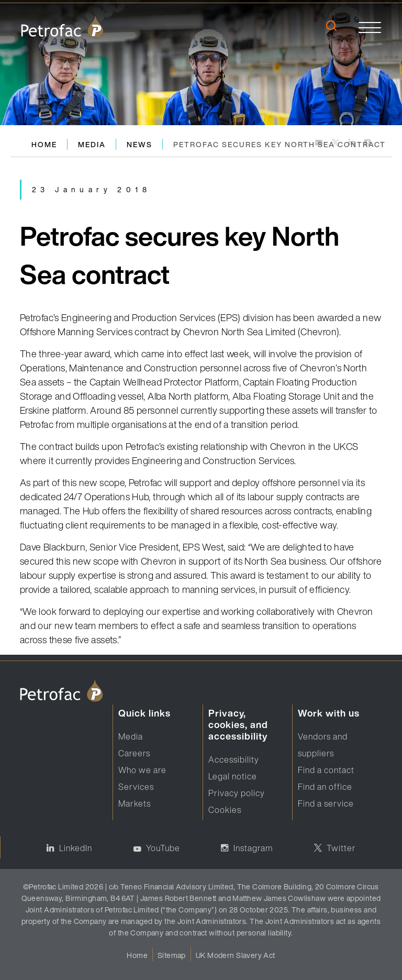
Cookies (225, 810)
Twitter (341, 848)
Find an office (325, 787)
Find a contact (326, 770)
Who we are (142, 770)
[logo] (62, 27)
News (139, 144)
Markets (135, 803)
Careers (134, 753)
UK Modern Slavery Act (236, 955)
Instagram (253, 848)
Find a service (326, 803)
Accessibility (234, 759)
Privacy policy (237, 793)
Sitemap (172, 955)
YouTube (163, 848)
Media (92, 144)
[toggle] (370, 27)
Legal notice (233, 776)
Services (136, 787)
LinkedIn (76, 848)
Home (44, 144)
